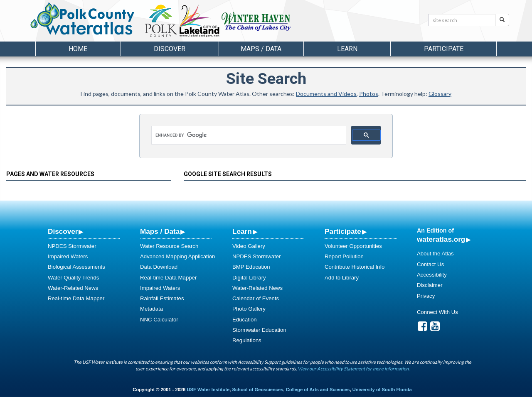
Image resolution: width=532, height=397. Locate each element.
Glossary (440, 94)
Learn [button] (347, 49)
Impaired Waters (68, 256)
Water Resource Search (169, 246)
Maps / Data (160, 231)
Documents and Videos (326, 94)
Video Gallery (249, 246)
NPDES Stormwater (72, 246)
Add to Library (342, 278)
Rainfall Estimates (162, 298)
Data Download (159, 267)
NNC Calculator (159, 320)
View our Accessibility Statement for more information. (353, 369)
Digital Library (249, 278)
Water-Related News (73, 288)
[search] (250, 135)
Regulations (247, 340)
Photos (369, 94)
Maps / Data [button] (261, 49)
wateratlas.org (441, 239)
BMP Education (251, 267)
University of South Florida (382, 390)
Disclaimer (430, 285)
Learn (242, 231)
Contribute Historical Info (355, 267)
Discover (63, 231)
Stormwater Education (259, 330)
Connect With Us (437, 312)
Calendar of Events (256, 298)
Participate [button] (444, 49)
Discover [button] (170, 49)
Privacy (426, 296)
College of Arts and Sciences (318, 390)
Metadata (151, 309)
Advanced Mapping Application (177, 256)
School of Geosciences (257, 390)
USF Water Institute (208, 390)
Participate (343, 231)
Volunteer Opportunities (353, 246)
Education (245, 320)
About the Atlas (435, 254)
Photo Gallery (249, 309)
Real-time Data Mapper (76, 298)
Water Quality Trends (73, 278)
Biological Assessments (76, 267)
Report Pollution (344, 256)
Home (78, 49)
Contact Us (430, 264)
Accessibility (432, 275)
